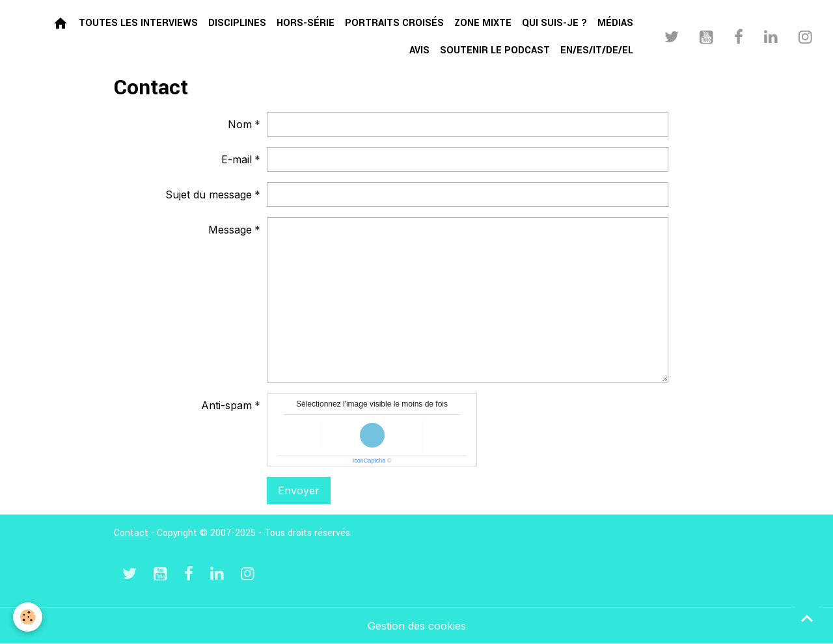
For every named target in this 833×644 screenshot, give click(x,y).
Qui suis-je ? (554, 23)
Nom (240, 124)
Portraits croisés (394, 23)
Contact (131, 533)
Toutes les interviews (138, 23)
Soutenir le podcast (495, 50)
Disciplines (237, 23)
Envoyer (299, 490)
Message (230, 230)
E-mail (237, 159)
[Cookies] (28, 617)
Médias (615, 23)
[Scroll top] (807, 618)
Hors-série (306, 23)
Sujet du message (209, 195)
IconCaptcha (369, 461)
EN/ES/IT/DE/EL (597, 50)
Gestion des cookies (417, 626)
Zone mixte (483, 23)
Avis (419, 50)
